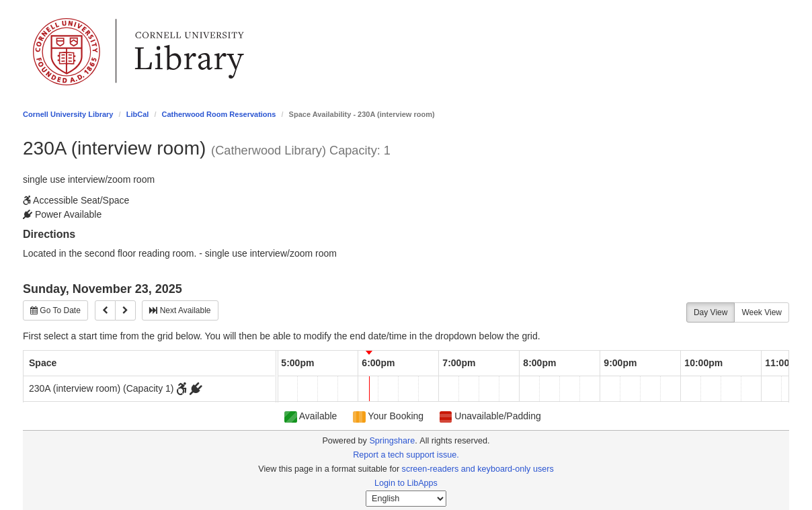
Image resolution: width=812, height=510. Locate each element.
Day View (710, 312)
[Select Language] (406, 499)
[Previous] (105, 310)
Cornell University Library (68, 114)
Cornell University (67, 52)
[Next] (125, 310)
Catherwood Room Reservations (219, 114)
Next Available (180, 310)
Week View (762, 312)
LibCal (138, 114)
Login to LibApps (406, 483)
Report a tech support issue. (406, 455)
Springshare (392, 441)
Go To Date (55, 310)
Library (190, 52)
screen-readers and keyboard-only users (478, 469)
